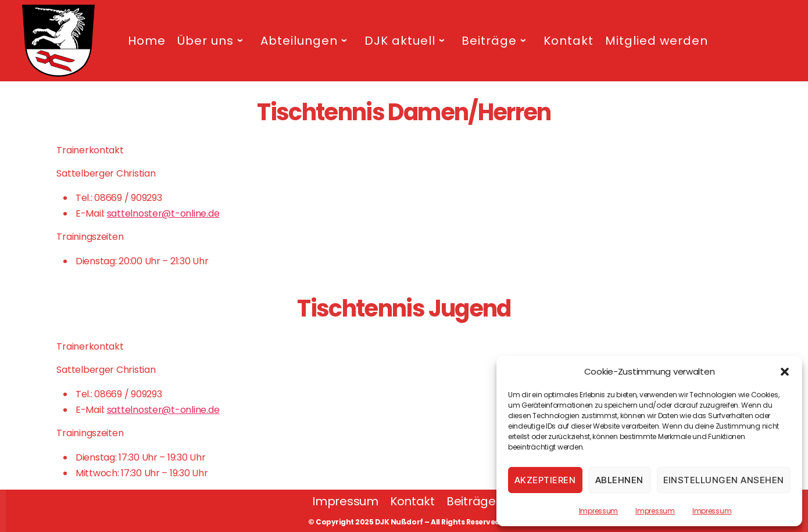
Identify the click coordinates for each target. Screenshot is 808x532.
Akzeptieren (545, 480)
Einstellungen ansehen (724, 480)
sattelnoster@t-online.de (163, 213)
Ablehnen (619, 480)
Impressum (599, 511)
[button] (785, 372)
